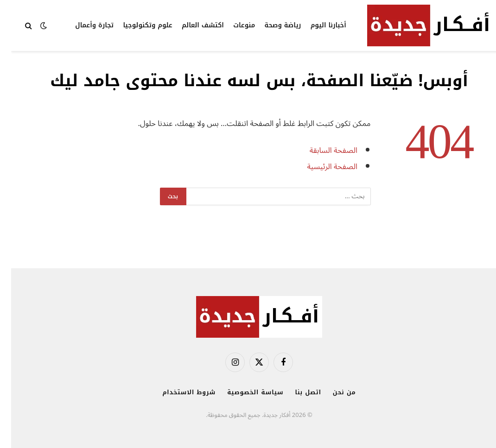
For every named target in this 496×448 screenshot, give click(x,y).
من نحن (333, 392)
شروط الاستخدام (178, 392)
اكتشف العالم (192, 25)
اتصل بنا (297, 392)
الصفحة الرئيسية (321, 167)
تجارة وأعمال (83, 25)
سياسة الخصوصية (244, 392)
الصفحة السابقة (322, 150)
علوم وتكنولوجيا (136, 25)
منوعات (233, 25)
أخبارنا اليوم (317, 25)
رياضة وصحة (272, 25)
